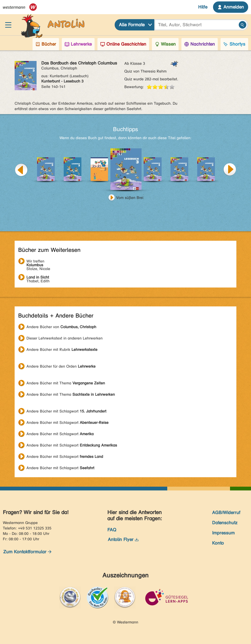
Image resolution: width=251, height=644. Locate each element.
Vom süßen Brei (130, 198)
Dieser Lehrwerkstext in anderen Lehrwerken (65, 338)
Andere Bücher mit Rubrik (62, 350)
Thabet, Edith (38, 278)
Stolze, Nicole (38, 262)
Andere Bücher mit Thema (66, 383)
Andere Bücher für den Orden (61, 366)
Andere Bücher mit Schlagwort (66, 411)
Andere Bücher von (61, 327)
